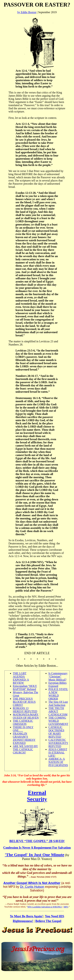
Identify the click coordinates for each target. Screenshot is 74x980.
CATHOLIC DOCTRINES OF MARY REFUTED (56, 732)
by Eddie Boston (27, 12)
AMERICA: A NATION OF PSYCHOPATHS (58, 762)
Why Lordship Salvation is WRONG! (45, 907)
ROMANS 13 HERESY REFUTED (25, 710)
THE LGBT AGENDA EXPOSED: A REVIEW (21, 678)
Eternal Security (37, 796)
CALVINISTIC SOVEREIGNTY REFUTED (58, 743)
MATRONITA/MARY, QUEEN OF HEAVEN (26, 716)
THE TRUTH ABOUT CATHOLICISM (58, 711)
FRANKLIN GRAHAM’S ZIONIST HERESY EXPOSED (24, 738)
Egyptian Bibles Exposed (57, 684)
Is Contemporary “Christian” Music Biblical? (58, 676)
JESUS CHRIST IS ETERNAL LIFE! (58, 753)
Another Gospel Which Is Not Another (32, 883)
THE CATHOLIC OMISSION (23, 722)
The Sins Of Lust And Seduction (58, 703)
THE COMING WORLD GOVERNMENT (58, 721)
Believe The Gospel (48, 921)
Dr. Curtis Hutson (32, 887)
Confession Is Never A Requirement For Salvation (37, 848)
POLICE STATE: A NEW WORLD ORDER (58, 694)
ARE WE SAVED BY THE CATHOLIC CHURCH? (25, 749)
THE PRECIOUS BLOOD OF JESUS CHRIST (24, 702)
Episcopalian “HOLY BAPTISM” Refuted (25, 688)
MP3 (66, 907)
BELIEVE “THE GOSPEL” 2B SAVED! (37, 841)
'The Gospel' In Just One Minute (35, 855)
